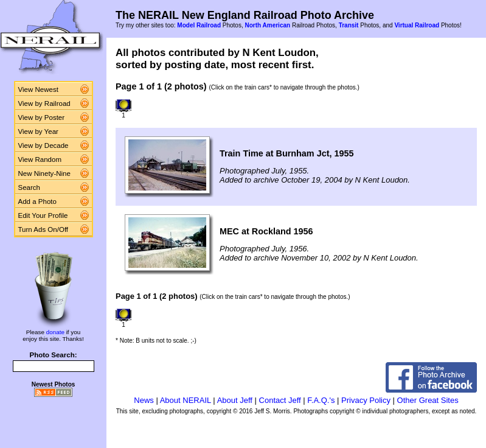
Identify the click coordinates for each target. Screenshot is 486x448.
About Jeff (235, 400)
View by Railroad (44, 103)
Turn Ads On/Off (43, 229)
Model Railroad (199, 25)
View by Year (38, 131)
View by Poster (42, 117)
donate (55, 332)
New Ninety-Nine (44, 173)
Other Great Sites (428, 400)
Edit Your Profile (43, 215)
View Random (40, 159)
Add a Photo (37, 201)
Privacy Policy (366, 400)
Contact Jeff (280, 400)
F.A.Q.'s (321, 400)
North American (267, 25)
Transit (349, 25)
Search (30, 187)
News (144, 400)
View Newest (38, 89)
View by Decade (43, 145)
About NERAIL (186, 400)
